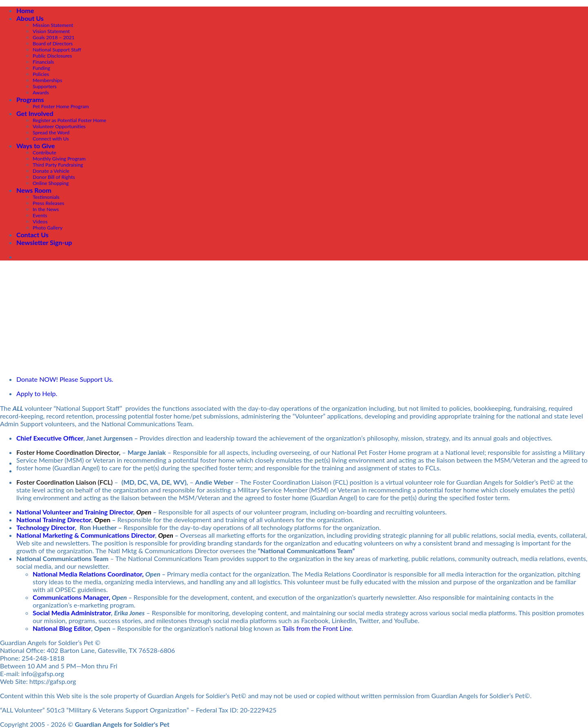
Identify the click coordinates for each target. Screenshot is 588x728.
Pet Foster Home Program (61, 106)
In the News (46, 209)
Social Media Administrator (72, 613)
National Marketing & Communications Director (86, 535)
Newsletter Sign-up (44, 242)
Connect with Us (51, 139)
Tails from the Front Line (317, 628)
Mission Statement (53, 25)
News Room (34, 190)
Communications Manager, (71, 597)
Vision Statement (51, 31)
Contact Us (32, 235)
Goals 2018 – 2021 (54, 37)
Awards (41, 92)
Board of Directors (53, 43)
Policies (41, 74)
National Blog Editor (62, 628)
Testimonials (46, 197)
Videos (40, 222)
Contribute (45, 153)
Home (25, 10)
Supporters (45, 86)
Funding (41, 68)
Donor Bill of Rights (54, 177)
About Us (30, 18)
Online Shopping (51, 183)
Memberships (47, 80)
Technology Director (46, 527)
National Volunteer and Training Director (75, 512)
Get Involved (35, 113)
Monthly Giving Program (59, 159)
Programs (30, 99)
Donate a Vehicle (51, 171)
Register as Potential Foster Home (69, 120)
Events (40, 215)
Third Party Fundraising (58, 165)
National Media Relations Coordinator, (88, 574)
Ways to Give (36, 146)
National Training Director (54, 520)
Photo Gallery (48, 228)
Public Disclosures (52, 56)
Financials (43, 62)
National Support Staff (57, 50)
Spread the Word (51, 132)
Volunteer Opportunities (59, 126)
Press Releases (48, 203)
